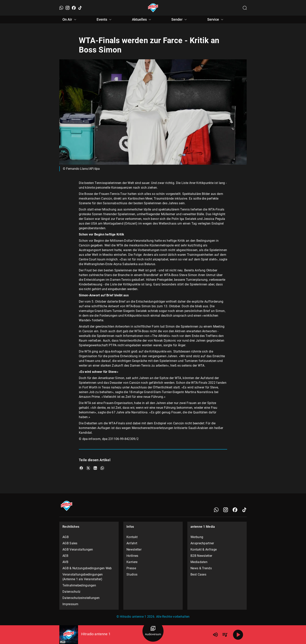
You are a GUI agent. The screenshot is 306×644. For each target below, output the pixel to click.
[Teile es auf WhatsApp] (102, 468)
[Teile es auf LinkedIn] (95, 468)
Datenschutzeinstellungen (81, 598)
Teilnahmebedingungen (79, 585)
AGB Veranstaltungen (78, 549)
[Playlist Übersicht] (225, 635)
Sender (180, 20)
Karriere (132, 562)
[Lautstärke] (215, 635)
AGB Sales (70, 543)
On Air (70, 20)
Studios (132, 574)
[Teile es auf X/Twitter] (88, 468)
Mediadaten (199, 562)
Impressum (70, 604)
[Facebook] (74, 8)
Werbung (197, 537)
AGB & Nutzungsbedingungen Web (87, 568)
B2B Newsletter (201, 556)
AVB (65, 562)
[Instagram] (68, 8)
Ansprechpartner (202, 543)
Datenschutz (71, 592)
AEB (65, 556)
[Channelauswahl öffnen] (245, 8)
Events (105, 20)
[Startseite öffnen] (153, 8)
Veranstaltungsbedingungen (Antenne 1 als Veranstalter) (83, 577)
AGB (66, 537)
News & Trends (201, 568)
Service (216, 20)
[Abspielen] (238, 635)
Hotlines (132, 556)
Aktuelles (142, 20)
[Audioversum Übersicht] (153, 631)
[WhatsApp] (61, 8)
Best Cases (198, 574)
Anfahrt (132, 543)
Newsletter (134, 549)
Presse (131, 568)
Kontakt (132, 537)
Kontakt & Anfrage (204, 549)
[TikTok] (80, 8)
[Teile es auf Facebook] (81, 468)
